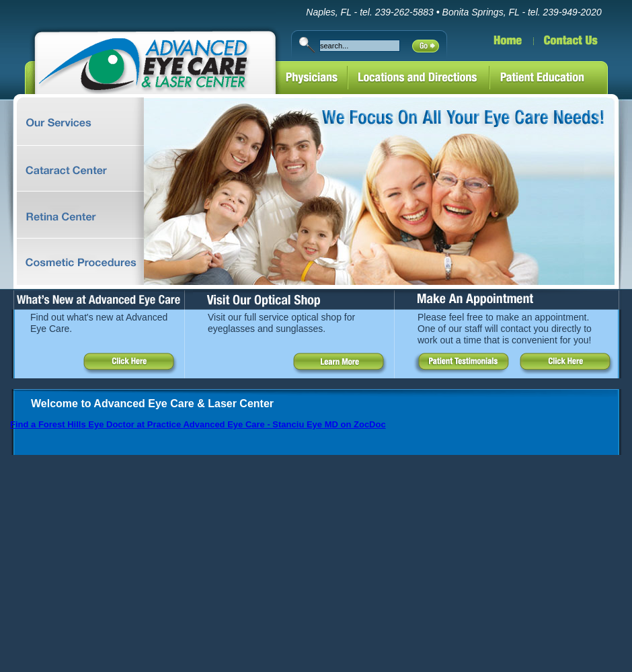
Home (490, 46)
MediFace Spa (72, 262)
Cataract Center (72, 169)
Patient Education (561, 79)
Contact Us (583, 46)
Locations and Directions (419, 79)
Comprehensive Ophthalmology (72, 121)
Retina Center (72, 215)
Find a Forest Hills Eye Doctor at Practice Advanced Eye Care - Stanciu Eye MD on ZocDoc (198, 424)
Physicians (312, 79)
